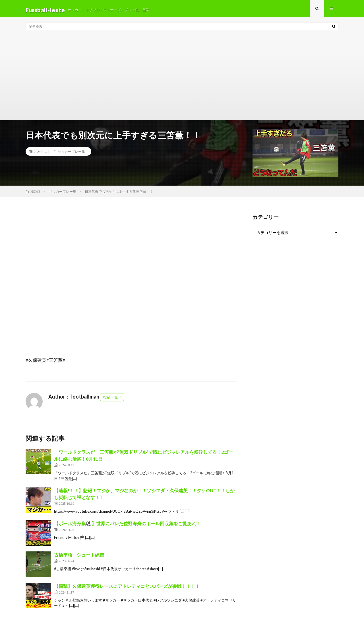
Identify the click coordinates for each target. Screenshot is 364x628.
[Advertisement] (182, 80)
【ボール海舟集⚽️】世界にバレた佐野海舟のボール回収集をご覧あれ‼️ (127, 526)
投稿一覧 (111, 400)
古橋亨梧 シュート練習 (79, 557)
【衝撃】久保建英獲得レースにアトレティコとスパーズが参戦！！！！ (127, 588)
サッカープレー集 (71, 154)
